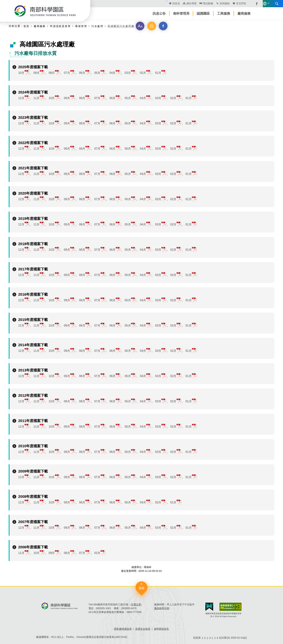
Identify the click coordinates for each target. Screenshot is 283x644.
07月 (67, 73)
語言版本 (238, 4)
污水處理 (97, 26)
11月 (36, 98)
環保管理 (81, 26)
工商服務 (224, 14)
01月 (158, 73)
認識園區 (203, 14)
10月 (21, 73)
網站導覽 (162, 3)
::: (137, 1)
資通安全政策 (143, 629)
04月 (113, 73)
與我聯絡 (195, 3)
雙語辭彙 (179, 3)
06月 (82, 73)
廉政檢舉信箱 (162, 608)
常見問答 (212, 3)
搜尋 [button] (250, 4)
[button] (140, 26)
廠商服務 (244, 14)
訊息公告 (159, 14)
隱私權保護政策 (123, 629)
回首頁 (147, 3)
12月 (21, 98)
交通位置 (136, 604)
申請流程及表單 (60, 26)
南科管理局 (181, 14)
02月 (143, 73)
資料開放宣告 (161, 629)
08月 (52, 73)
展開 (141, 588)
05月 (97, 73)
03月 (128, 73)
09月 (36, 73)
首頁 (26, 26)
